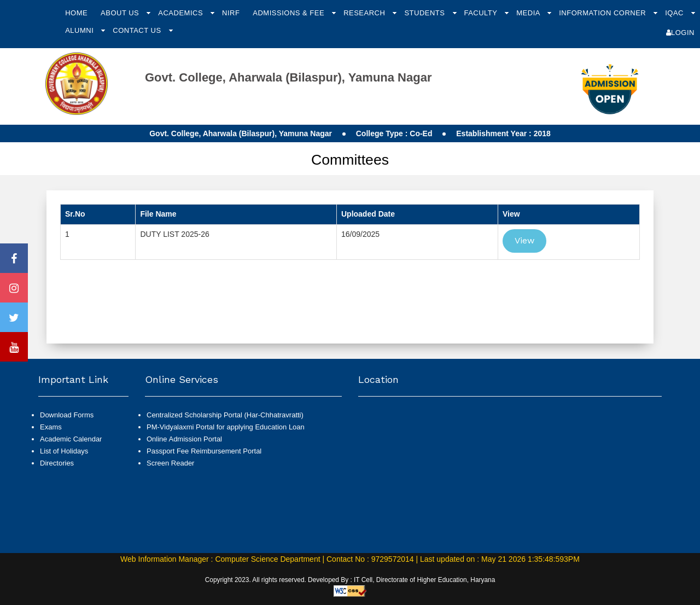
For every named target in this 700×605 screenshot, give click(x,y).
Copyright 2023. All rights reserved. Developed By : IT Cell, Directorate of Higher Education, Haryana (350, 580)
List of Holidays (64, 451)
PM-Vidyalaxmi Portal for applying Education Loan (226, 427)
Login (680, 33)
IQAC (675, 13)
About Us (121, 13)
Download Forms (67, 415)
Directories (57, 463)
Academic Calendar (71, 439)
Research (365, 13)
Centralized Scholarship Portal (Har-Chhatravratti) (225, 415)
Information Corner (603, 13)
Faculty (482, 13)
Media (529, 13)
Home (76, 13)
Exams (51, 427)
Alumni (80, 30)
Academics (182, 13)
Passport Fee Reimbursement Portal (204, 451)
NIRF (231, 13)
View (524, 240)
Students (425, 13)
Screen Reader (170, 463)
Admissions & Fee (290, 13)
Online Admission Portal (184, 439)
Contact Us (138, 30)
